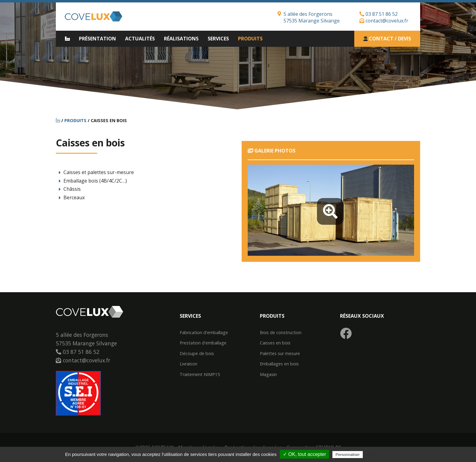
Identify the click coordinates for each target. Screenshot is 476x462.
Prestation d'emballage (203, 343)
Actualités (140, 39)
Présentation (97, 39)
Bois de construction (281, 333)
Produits (250, 39)
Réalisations (181, 39)
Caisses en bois (275, 343)
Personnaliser (348, 455)
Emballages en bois (279, 364)
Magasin (268, 375)
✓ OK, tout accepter (304, 454)
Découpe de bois (197, 354)
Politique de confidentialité (391, 454)
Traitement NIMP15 (200, 375)
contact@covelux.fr (384, 21)
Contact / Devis (387, 39)
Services (218, 39)
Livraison (189, 364)
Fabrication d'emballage (204, 333)
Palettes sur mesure (280, 354)
